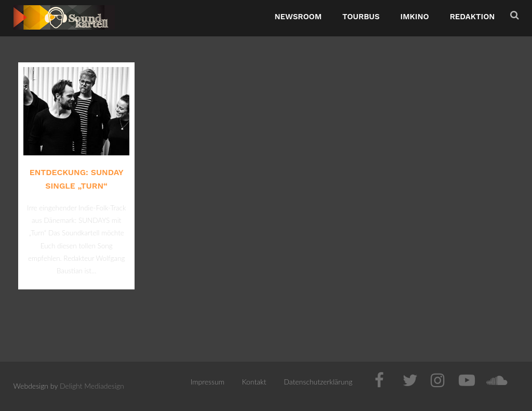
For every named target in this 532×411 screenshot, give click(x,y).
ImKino (415, 17)
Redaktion (473, 17)
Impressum (208, 382)
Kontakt (254, 382)
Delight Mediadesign (92, 386)
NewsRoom (298, 17)
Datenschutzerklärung (318, 382)
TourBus (361, 17)
